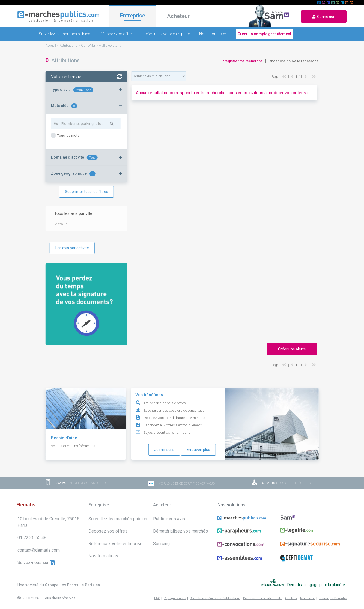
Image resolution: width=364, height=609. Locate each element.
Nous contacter (213, 34)
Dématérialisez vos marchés (180, 531)
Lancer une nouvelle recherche (293, 61)
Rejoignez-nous (175, 598)
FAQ (157, 598)
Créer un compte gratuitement (264, 34)
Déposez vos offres (117, 34)
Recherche (308, 598)
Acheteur (178, 16)
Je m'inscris (164, 450)
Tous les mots (68, 136)
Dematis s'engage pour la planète (317, 585)
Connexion (324, 17)
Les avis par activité (72, 248)
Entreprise (133, 16)
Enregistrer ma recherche (242, 61)
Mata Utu (62, 224)
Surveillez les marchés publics (65, 34)
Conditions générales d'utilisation (215, 598)
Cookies (291, 598)
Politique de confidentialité (262, 598)
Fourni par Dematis (333, 598)
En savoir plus (198, 450)
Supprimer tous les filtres (86, 192)
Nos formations (103, 556)
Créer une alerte (292, 349)
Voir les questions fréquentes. (74, 446)
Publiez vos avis (169, 519)
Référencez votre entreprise (166, 34)
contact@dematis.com (39, 550)
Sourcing (161, 544)
